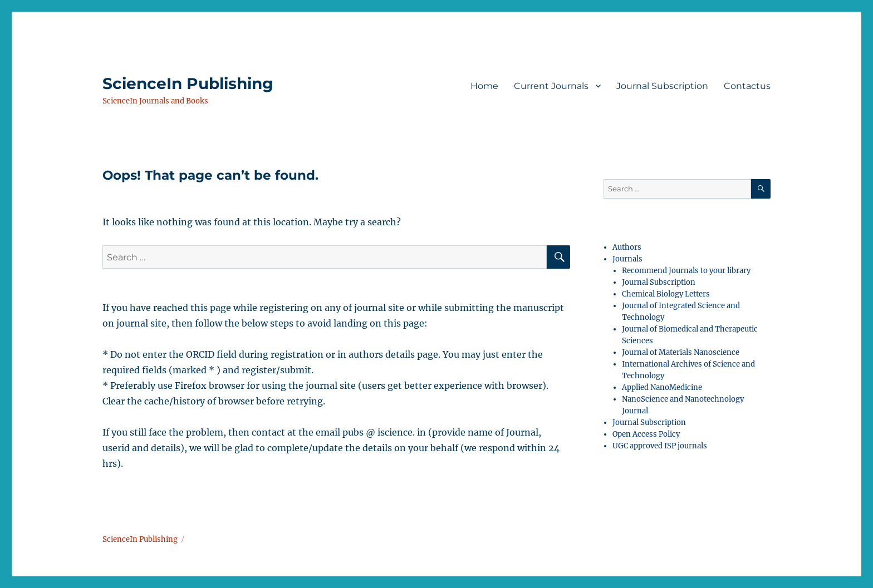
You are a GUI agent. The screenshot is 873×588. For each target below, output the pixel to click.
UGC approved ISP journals (660, 446)
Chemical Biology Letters (666, 294)
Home (484, 86)
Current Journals (551, 86)
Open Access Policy (646, 434)
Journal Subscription (662, 86)
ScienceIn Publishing (188, 83)
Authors (627, 247)
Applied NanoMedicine (662, 387)
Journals (627, 259)
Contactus (747, 86)
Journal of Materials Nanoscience (681, 352)
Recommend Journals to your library (686, 271)
